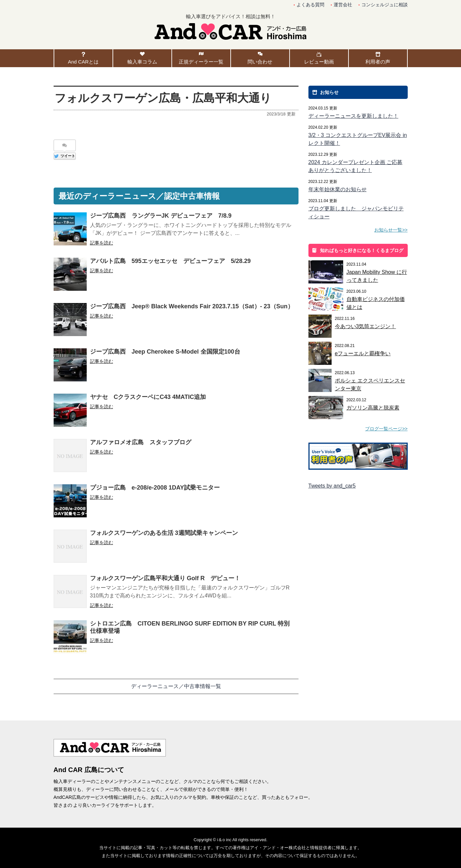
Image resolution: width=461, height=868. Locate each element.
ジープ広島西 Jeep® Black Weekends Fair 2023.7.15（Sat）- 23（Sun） (192, 306)
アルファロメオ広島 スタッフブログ (141, 442)
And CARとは (83, 62)
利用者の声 (378, 62)
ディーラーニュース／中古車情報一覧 (176, 686)
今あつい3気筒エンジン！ (366, 326)
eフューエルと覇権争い (363, 353)
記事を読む (102, 243)
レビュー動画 (319, 62)
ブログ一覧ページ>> (386, 429)
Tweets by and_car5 (332, 486)
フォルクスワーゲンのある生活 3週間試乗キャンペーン (164, 533)
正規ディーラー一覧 (201, 62)
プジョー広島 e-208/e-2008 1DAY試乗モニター (155, 488)
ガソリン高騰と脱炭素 (373, 408)
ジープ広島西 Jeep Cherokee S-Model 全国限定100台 (165, 352)
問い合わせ (260, 62)
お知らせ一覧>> (391, 230)
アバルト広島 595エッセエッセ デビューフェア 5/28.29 (170, 261)
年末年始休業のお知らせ (338, 189)
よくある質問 (310, 5)
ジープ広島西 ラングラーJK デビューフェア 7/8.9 (161, 216)
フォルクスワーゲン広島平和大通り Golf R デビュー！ (165, 578)
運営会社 (343, 5)
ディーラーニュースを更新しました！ (353, 116)
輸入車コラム (142, 62)
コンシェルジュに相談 (385, 5)
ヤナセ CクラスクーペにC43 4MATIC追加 (148, 397)
